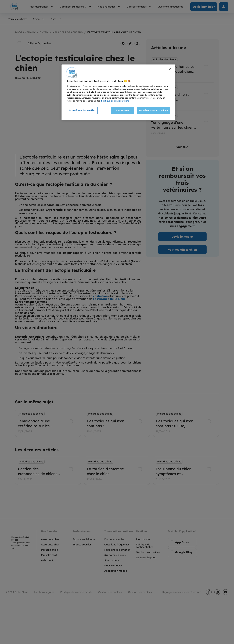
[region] (118, 92)
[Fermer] (170, 69)
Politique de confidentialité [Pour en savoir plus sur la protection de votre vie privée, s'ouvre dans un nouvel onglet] (115, 101)
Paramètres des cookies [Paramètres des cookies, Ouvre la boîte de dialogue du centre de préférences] (82, 110)
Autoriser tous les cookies (153, 110)
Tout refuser (122, 110)
